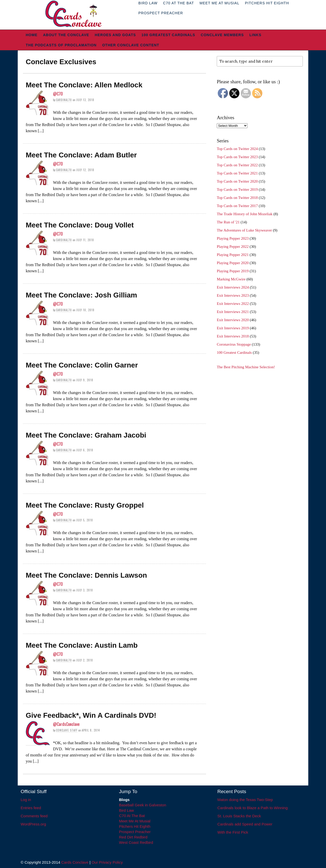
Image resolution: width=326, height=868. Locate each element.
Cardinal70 (64, 100)
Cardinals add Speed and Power (245, 824)
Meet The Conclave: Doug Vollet (80, 225)
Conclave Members (222, 35)
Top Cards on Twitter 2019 (237, 189)
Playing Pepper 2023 (233, 238)
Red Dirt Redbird (133, 837)
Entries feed (31, 808)
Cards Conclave (75, 862)
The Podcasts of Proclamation (61, 45)
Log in (26, 800)
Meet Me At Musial (135, 821)
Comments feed (34, 816)
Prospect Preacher (161, 13)
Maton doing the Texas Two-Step (245, 800)
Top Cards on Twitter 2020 (237, 181)
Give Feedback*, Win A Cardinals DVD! (91, 715)
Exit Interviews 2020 (233, 320)
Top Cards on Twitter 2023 (237, 157)
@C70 (58, 94)
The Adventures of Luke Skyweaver (244, 230)
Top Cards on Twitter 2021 (237, 173)
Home (32, 35)
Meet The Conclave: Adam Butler (81, 155)
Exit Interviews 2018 (233, 336)
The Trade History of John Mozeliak (245, 214)
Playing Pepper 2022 (233, 247)
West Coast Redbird (136, 842)
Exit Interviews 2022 (233, 304)
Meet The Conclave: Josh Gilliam (81, 295)
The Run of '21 (228, 222)
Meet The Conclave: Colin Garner (82, 365)
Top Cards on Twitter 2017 (237, 206)
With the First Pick (233, 832)
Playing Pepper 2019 (233, 271)
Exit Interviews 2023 (233, 295)
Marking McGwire (231, 279)
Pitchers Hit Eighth (135, 826)
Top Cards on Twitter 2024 (237, 149)
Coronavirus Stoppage (234, 344)
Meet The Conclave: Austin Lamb (82, 645)
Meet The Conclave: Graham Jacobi (86, 435)
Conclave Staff (67, 730)
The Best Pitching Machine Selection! (246, 367)
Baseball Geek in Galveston (142, 805)
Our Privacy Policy (107, 862)
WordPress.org (33, 824)
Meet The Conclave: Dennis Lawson (86, 575)
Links (255, 35)
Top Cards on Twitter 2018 (237, 198)
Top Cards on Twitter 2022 (237, 165)
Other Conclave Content (131, 45)
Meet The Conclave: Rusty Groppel (85, 505)
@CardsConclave (66, 724)
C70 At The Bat (132, 816)
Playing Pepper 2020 (233, 263)
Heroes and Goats (115, 35)
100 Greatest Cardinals (168, 35)
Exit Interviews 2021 (233, 312)
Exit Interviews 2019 (233, 328)
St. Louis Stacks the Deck (239, 816)
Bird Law (126, 810)
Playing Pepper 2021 (233, 255)
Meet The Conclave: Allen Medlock (84, 85)
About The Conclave (66, 35)
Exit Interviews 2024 (233, 287)
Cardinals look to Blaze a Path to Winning (253, 808)
